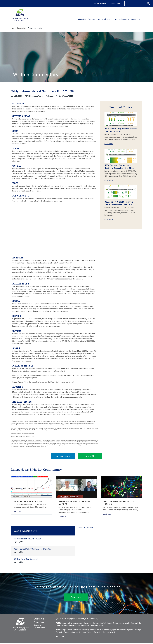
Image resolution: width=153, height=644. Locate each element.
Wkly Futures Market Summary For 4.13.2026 (32, 550)
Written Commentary (36, 28)
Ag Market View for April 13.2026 (28, 502)
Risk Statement (40, 628)
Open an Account (99, 3)
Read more (109, 144)
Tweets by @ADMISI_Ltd (87, 528)
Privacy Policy (39, 623)
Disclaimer (38, 626)
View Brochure (115, 3)
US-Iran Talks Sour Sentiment (26, 560)
